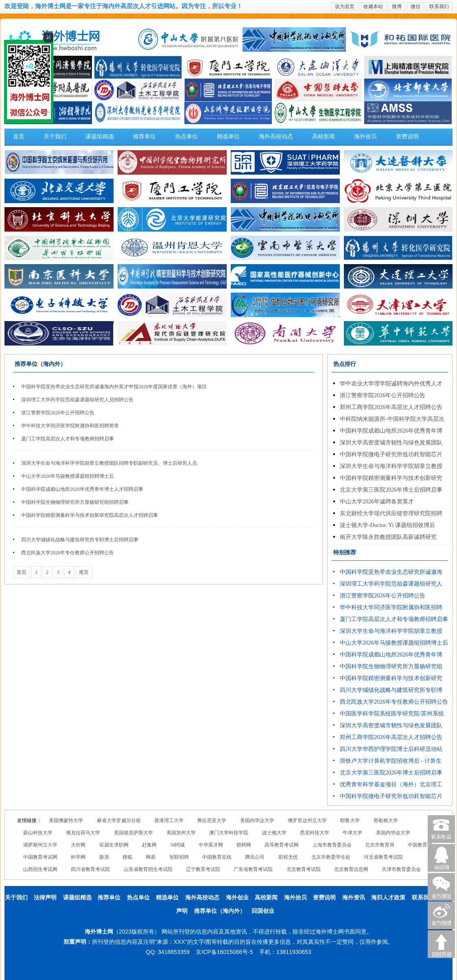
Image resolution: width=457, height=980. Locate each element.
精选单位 (228, 137)
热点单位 (186, 137)
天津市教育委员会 (401, 869)
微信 (415, 7)
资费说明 (407, 137)
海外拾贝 (365, 137)
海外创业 (237, 898)
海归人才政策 (388, 898)
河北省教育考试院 (383, 857)
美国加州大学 (181, 833)
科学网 (78, 857)
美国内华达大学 (257, 820)
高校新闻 (324, 137)
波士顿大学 (274, 833)
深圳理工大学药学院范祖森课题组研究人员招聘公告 (77, 400)
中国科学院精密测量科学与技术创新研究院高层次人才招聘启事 (90, 515)
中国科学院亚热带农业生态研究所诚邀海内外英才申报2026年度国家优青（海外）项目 (114, 387)
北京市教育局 (380, 845)
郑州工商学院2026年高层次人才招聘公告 (391, 407)
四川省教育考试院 (90, 869)
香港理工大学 (169, 820)
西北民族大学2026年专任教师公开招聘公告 (68, 553)
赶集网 (149, 845)
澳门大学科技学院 (229, 833)
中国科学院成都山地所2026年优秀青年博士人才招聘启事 (82, 489)
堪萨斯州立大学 (40, 845)
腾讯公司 (255, 857)
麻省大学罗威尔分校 (119, 820)
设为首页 (345, 7)
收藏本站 (373, 7)
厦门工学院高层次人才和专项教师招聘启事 (68, 439)
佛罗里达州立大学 (307, 820)
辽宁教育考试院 (203, 869)
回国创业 (263, 911)
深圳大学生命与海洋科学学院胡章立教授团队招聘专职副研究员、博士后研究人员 (109, 463)
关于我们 (55, 137)
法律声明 (45, 898)
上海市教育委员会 (332, 845)
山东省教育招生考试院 (148, 869)
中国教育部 (420, 845)
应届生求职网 (114, 845)
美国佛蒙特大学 (66, 820)
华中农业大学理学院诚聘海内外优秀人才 (391, 384)
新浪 (104, 857)
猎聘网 (244, 845)
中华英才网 (211, 845)
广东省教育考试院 (253, 869)
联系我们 (439, 7)
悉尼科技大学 (315, 833)
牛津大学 (352, 833)
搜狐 (127, 857)
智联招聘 (179, 857)
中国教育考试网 (40, 857)
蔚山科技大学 (38, 833)
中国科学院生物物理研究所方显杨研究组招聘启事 (75, 502)
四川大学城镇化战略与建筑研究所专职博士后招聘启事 (80, 540)
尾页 (84, 572)
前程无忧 (288, 857)
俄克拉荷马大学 (83, 833)
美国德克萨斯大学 (133, 833)
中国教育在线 (217, 857)
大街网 (78, 845)
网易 (151, 857)
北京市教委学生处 (331, 857)
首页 (19, 137)
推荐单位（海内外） (220, 911)
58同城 (177, 845)
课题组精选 (100, 137)
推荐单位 (144, 137)
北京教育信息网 (351, 869)
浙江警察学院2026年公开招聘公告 (58, 413)
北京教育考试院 (304, 869)
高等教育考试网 (282, 845)
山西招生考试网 (40, 869)
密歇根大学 (386, 820)
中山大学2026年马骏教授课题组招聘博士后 (68, 476)
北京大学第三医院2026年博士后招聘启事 (391, 490)
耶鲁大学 (350, 820)
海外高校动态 (276, 137)
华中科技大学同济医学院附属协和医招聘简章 (70, 426)
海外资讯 (354, 898)
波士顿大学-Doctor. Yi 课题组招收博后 (387, 525)
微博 (397, 7)
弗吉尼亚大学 (212, 820)
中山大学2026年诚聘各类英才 (377, 502)
